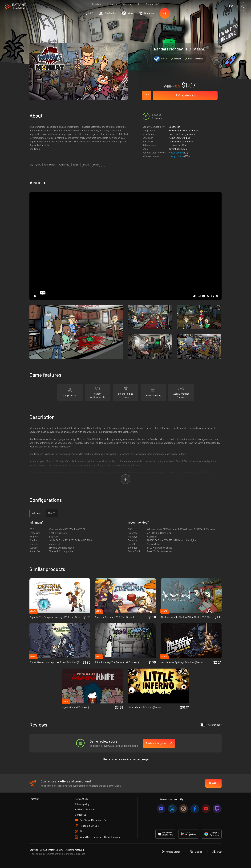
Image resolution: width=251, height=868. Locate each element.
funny (96, 165)
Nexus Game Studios (179, 138)
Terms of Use (82, 799)
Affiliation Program (85, 809)
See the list (174, 127)
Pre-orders (111, 4)
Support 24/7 (153, 4)
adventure (64, 165)
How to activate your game (182, 134)
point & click (49, 165)
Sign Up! (213, 783)
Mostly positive (177, 153)
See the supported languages (184, 130)
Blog (139, 4)
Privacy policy (82, 804)
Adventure (174, 149)
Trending (96, 4)
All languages (211, 725)
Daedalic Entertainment (181, 141)
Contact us (81, 815)
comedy (76, 165)
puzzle (86, 165)
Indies (184, 149)
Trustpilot (34, 799)
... (103, 165)
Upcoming (127, 4)
